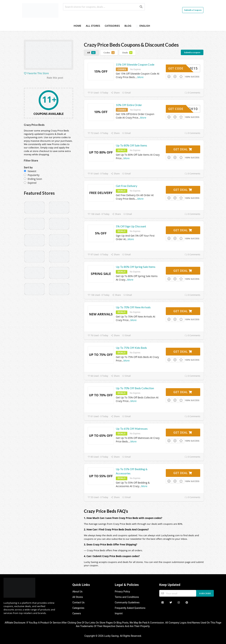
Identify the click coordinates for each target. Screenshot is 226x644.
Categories (112, 26)
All (91, 53)
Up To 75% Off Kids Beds (131, 348)
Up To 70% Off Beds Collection (135, 388)
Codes (109, 53)
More (140, 77)
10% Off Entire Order (129, 105)
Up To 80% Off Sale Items (131, 145)
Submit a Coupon (193, 10)
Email (126, 93)
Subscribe (205, 593)
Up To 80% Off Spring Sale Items (136, 267)
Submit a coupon (192, 52)
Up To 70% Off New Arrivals (133, 307)
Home (77, 26)
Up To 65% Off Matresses (132, 429)
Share (115, 93)
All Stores (93, 26)
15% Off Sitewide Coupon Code (135, 64)
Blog (128, 26)
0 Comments (192, 93)
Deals (127, 53)
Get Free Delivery (127, 186)
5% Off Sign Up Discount (131, 226)
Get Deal (183, 149)
